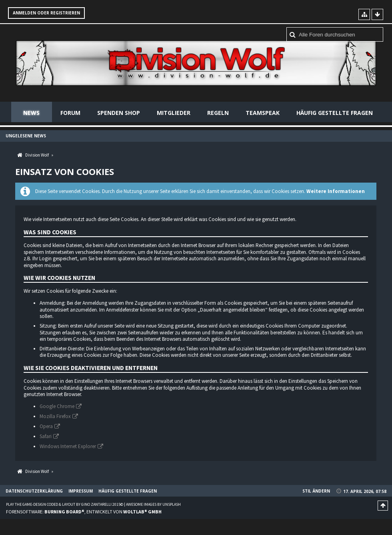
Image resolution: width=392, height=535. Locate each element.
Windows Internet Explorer (68, 446)
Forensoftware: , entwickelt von (84, 512)
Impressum (81, 491)
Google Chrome (57, 406)
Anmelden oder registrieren (46, 13)
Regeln (218, 113)
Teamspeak (263, 113)
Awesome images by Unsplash (153, 504)
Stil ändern (316, 491)
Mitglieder (174, 113)
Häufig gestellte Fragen (335, 113)
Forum (70, 113)
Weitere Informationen (336, 191)
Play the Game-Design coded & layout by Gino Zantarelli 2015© (65, 504)
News (31, 113)
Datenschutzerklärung (34, 491)
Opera (46, 426)
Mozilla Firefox (55, 416)
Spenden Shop (119, 113)
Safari (46, 436)
